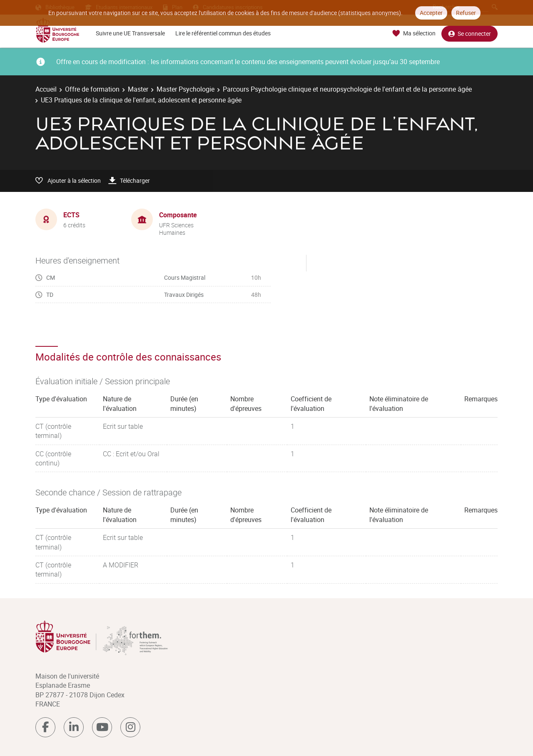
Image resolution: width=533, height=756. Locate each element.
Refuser (466, 13)
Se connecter (469, 34)
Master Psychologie (186, 89)
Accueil (46, 89)
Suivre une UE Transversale (130, 33)
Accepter (431, 13)
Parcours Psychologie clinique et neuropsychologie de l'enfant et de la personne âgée (347, 89)
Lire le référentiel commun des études (223, 33)
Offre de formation (92, 89)
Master (138, 89)
